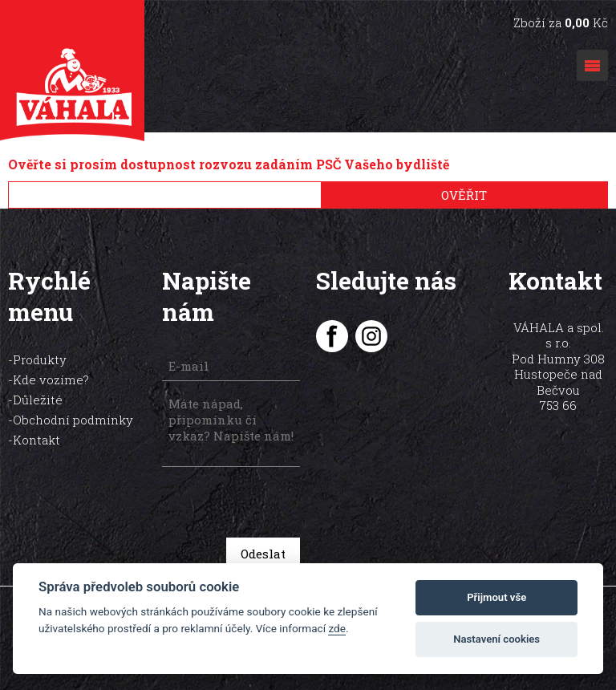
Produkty (40, 359)
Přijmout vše (496, 597)
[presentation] (276, 504)
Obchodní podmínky (73, 420)
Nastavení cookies (496, 639)
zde (337, 628)
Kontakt (36, 440)
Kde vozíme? (51, 379)
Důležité (38, 400)
